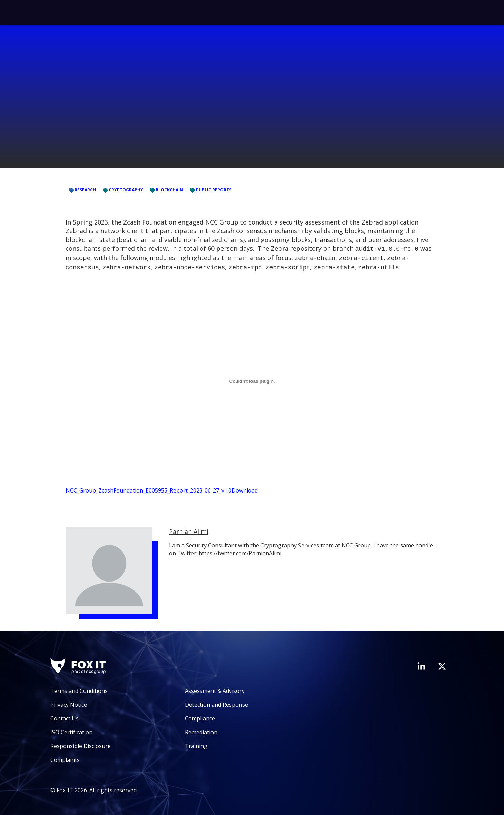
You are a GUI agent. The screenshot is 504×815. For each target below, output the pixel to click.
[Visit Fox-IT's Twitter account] (442, 664)
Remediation (201, 730)
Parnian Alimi (189, 529)
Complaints (65, 758)
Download (245, 488)
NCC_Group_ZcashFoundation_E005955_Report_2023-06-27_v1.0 (149, 488)
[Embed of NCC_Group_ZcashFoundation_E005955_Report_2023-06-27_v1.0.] (252, 379)
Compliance (200, 716)
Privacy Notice (69, 703)
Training (196, 744)
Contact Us (65, 716)
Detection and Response (216, 703)
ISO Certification (71, 730)
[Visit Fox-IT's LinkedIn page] (421, 664)
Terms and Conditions (79, 689)
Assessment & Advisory (215, 689)
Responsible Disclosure (81, 744)
